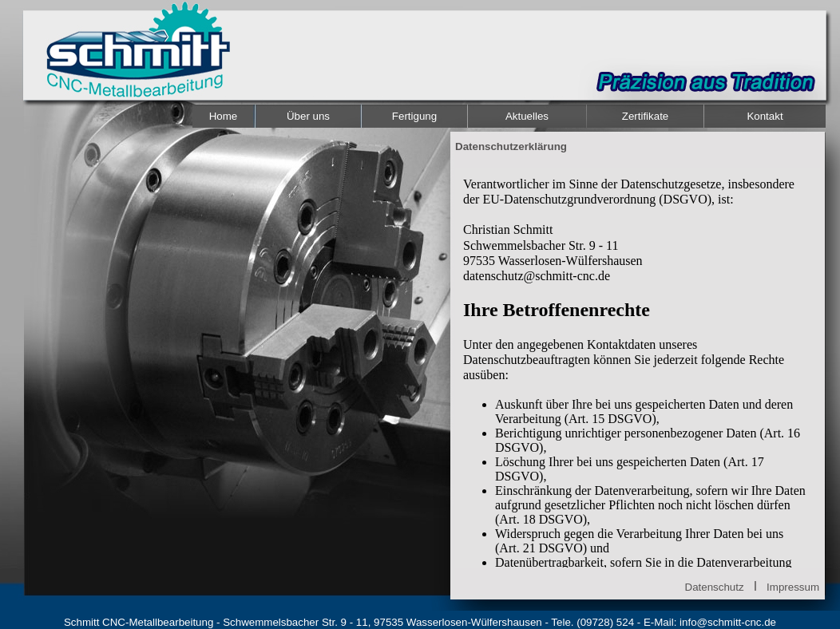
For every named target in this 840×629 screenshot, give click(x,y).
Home (224, 116)
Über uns (308, 116)
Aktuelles (527, 116)
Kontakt (765, 116)
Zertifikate (646, 116)
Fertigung (414, 116)
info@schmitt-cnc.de (728, 622)
